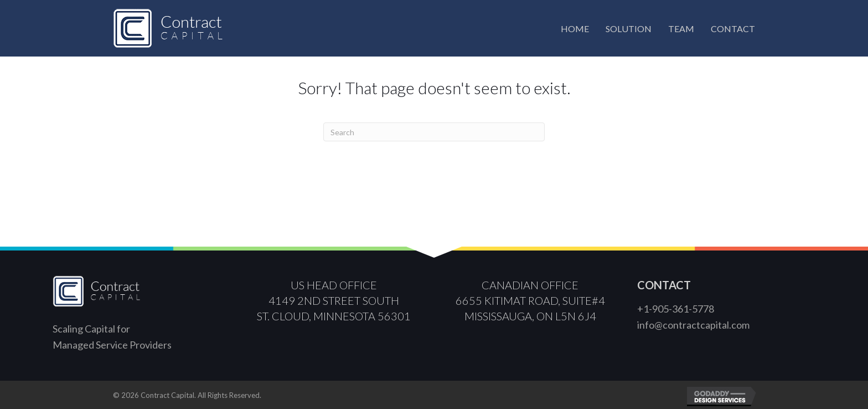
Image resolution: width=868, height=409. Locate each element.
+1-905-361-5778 (676, 309)
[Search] (434, 132)
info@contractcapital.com (693, 325)
